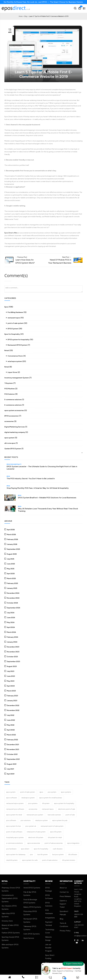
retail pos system (41, 820)
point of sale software (14, 832)
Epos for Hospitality (12, 334)
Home (21, 16)
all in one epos (10, 443)
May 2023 (10, 681)
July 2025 (10, 559)
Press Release (65, 896)
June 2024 (11, 617)
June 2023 (11, 676)
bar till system (43, 854)
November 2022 (13, 710)
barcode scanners (54, 815)
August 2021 (11, 764)
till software (73, 854)
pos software (11, 820)
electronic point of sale (67, 809)
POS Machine (10, 389)
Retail (7, 350)
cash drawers (58, 849)
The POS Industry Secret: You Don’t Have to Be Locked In (31, 478)
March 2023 (11, 691)
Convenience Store (15, 356)
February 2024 (12, 637)
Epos (6, 307)
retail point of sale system (36, 832)
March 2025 (11, 578)
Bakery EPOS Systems (32, 907)
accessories (9, 421)
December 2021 (13, 744)
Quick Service (29, 938)
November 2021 (13, 749)
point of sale (70, 815)
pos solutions (26, 820)
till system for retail (55, 837)
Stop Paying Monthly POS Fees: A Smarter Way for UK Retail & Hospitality (38, 488)
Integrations (50, 918)
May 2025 (10, 568)
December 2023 (13, 647)
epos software (11, 798)
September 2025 (13, 549)
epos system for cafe (30, 860)
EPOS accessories (11, 416)
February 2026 (12, 539)
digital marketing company (15, 432)
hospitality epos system (15, 837)
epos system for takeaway (16, 854)
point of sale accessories (54, 843)
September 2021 (13, 759)
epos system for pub (60, 820)
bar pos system (58, 854)
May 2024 (11, 622)
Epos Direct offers (11, 233)
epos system (9, 438)
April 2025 (11, 573)
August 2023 (12, 666)
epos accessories (34, 843)
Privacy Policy (65, 930)
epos (41, 792)
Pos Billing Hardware (15, 312)
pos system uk (31, 826)
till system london (69, 860)
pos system (52, 792)
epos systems (66, 792)
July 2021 (10, 769)
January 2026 (12, 544)
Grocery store (7, 921)
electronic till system (36, 837)
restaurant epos (14, 318)
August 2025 (12, 554)
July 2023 (10, 671)
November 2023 (13, 652)
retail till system (12, 860)
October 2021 (12, 754)
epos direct (25, 849)
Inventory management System (17, 378)
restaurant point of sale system (52, 826)
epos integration (73, 843)
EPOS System (13, 329)
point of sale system (15, 323)
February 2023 (12, 695)
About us (63, 888)
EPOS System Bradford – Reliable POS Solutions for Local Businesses (47, 497)
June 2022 (11, 720)
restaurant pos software (15, 809)
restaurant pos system (35, 815)
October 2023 (12, 656)
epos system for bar (14, 826)
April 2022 (11, 730)
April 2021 (10, 774)
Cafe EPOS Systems (32, 934)
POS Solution (10, 394)
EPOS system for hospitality (18, 339)
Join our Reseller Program (49, 948)
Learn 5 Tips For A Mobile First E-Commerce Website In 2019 (44, 74)
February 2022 (12, 739)
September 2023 (13, 661)
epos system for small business (51, 798)
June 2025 (11, 564)
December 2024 (13, 593)
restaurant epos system (15, 803)
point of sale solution (50, 860)
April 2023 (11, 686)
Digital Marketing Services (15, 427)
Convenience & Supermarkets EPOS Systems (10, 898)
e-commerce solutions (14, 843)
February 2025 (12, 583)
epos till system (56, 832)
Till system (9, 383)
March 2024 (11, 632)
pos (31, 854)
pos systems (33, 803)
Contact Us (64, 892)
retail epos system (15, 361)
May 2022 (10, 725)
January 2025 (12, 588)
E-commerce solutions (13, 399)
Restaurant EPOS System (17, 345)
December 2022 (13, 705)
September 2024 (13, 608)
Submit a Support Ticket (63, 904)
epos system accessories (14, 410)
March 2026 (11, 534)
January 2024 (12, 642)
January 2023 (12, 700)
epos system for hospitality (64, 803)
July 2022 (10, 715)
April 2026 (11, 529)
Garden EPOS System (13, 449)
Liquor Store (12, 372)
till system (46, 803)
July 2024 (10, 612)
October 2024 (12, 603)
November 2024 (13, 598)
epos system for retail (14, 815)
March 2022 (11, 735)
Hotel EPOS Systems (32, 888)
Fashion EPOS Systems (11, 933)
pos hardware (11, 849)
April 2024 (11, 627)
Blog (26, 16)
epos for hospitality (41, 849)
